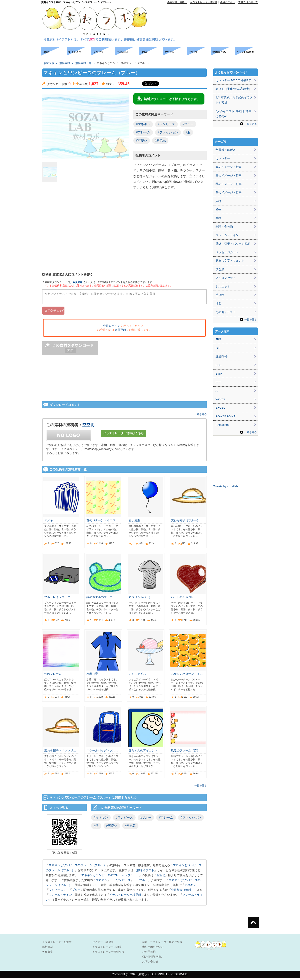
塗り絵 (220, 295)
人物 (218, 201)
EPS (218, 365)
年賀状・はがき (226, 150)
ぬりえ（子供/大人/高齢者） (234, 89)
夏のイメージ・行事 (229, 176)
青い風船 (134, 522)
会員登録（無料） (177, 2)
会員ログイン (228, 2)
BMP (219, 374)
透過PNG (222, 356)
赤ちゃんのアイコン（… (145, 752)
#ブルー (188, 124)
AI (217, 391)
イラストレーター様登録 (204, 2)
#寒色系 (160, 141)
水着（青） (94, 676)
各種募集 (48, 954)
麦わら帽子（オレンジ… (60, 752)
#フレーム (143, 132)
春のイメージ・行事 (229, 167)
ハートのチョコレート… (187, 599)
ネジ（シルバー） (140, 599)
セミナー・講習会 (103, 944)
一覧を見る (201, 416)
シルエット (223, 286)
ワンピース (123, 882)
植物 (218, 210)
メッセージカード (227, 252)
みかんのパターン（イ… (187, 676)
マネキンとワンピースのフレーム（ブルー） (78, 867)
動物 (218, 218)
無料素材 (65, 63)
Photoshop (222, 425)
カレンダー (223, 158)
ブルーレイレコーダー (59, 599)
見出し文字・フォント (230, 261)
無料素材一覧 (83, 63)
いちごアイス (137, 676)
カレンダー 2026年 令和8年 (233, 80)
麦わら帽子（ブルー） (185, 522)
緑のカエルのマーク (99, 599)
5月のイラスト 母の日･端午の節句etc (233, 114)
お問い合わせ (150, 964)
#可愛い (142, 141)
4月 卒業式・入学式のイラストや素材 (234, 100)
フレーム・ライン (60, 897)
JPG (218, 339)
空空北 (88, 427)
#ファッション (168, 132)
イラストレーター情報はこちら (124, 435)
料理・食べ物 (224, 227)
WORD (220, 399)
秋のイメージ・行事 (229, 184)
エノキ (49, 522)
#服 (188, 132)
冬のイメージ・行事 (229, 192)
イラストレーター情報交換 (108, 954)
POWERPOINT (225, 416)
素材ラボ (49, 63)
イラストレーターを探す (57, 944)
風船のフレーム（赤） (185, 752)
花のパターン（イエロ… (102, 522)
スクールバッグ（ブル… (102, 752)
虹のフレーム (53, 676)
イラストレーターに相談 (107, 949)
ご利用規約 (149, 954)
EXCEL (220, 408)
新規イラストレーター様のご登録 (162, 944)
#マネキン (143, 124)
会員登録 (78, 282)
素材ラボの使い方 (248, 2)
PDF (218, 382)
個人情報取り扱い (153, 959)
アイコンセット (226, 278)
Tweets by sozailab (226, 486)
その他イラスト (226, 312)
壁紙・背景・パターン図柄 (233, 244)
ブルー (143, 882)
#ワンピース (166, 124)
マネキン (102, 882)
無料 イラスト (145, 872)
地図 (218, 303)
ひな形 (220, 269)
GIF (218, 348)
